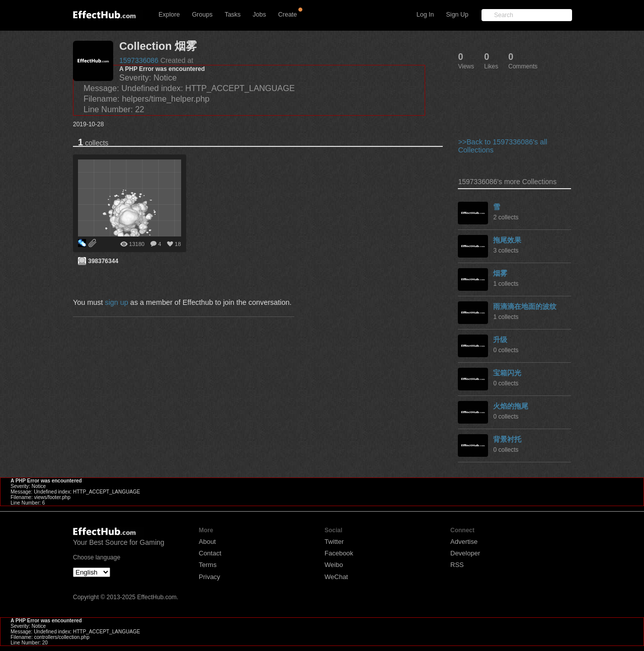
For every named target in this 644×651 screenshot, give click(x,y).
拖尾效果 (507, 240)
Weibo (334, 565)
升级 (500, 340)
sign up (116, 302)
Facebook (339, 553)
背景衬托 (507, 439)
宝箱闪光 (507, 373)
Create (288, 15)
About (207, 542)
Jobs (259, 15)
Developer (465, 553)
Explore (169, 15)
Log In (425, 15)
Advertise (464, 542)
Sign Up (457, 15)
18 (178, 244)
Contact (210, 553)
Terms (208, 565)
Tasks (232, 15)
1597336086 (139, 60)
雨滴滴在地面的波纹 (525, 306)
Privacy (210, 577)
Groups (202, 15)
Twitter (334, 542)
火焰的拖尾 (511, 406)
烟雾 (500, 273)
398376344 (103, 261)
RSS (457, 565)
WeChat (336, 577)
